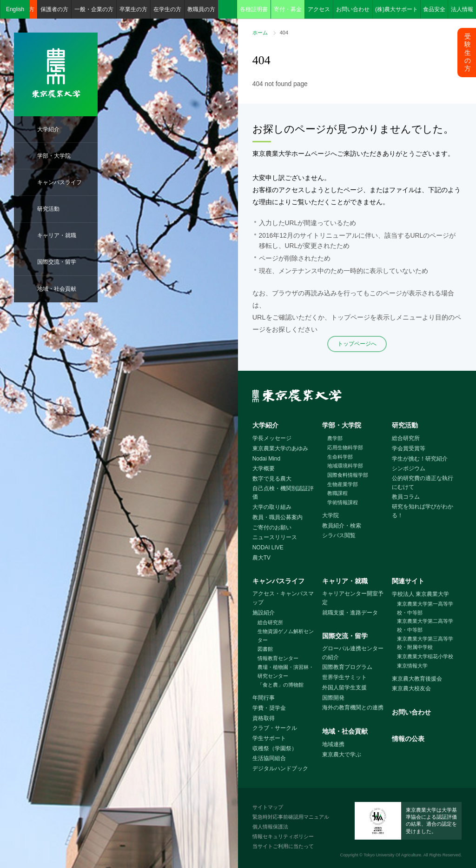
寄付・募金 (288, 9)
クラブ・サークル (275, 728)
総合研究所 (406, 438)
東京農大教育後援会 (417, 679)
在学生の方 (167, 9)
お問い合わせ (353, 9)
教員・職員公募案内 (278, 517)
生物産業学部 (343, 484)
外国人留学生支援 (344, 688)
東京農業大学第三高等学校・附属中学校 (425, 643)
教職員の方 (201, 9)
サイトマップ (268, 807)
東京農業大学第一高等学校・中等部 (425, 608)
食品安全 (434, 9)
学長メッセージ (272, 438)
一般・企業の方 (94, 9)
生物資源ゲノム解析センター (286, 636)
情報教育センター (278, 658)
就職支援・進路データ (350, 613)
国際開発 (333, 698)
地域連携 (333, 744)
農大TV (261, 558)
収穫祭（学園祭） (275, 748)
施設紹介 (264, 613)
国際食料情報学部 (348, 475)
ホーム (260, 33)
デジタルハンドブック (280, 768)
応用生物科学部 (345, 447)
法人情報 (462, 9)
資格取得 (264, 718)
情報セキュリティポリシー (283, 836)
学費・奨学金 (269, 708)
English (15, 9)
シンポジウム (409, 468)
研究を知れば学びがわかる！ (423, 511)
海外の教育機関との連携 (353, 708)
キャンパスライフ (59, 182)
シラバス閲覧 (339, 535)
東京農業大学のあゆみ (280, 448)
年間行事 (264, 698)
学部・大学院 (54, 156)
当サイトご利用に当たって (283, 846)
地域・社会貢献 (57, 289)
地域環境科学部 (345, 466)
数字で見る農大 (272, 479)
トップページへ (357, 344)
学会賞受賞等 (409, 448)
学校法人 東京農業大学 (420, 594)
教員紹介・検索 (342, 526)
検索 (227, 9)
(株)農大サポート (397, 9)
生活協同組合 (269, 758)
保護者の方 (54, 9)
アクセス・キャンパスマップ (283, 598)
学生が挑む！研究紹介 (420, 459)
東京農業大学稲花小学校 (425, 656)
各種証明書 (254, 9)
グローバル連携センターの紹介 (353, 653)
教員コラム (406, 497)
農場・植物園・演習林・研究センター (286, 671)
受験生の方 (468, 52)
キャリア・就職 (57, 235)
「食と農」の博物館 (281, 685)
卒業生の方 (133, 9)
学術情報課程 (343, 502)
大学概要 (264, 468)
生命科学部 (340, 457)
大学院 (331, 515)
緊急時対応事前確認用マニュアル (291, 817)
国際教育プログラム (347, 667)
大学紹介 (48, 129)
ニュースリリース (275, 537)
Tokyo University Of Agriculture (392, 855)
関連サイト (408, 581)
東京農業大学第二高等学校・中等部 (425, 625)
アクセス (319, 9)
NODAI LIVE (268, 548)
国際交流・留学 (57, 262)
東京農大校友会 (411, 688)
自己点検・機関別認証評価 (283, 493)
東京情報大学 (412, 666)
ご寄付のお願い (272, 527)
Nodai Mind (266, 459)
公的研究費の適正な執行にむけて (423, 483)
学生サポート (269, 738)
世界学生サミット (344, 677)
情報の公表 (408, 739)
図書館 (265, 649)
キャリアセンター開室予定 (353, 598)
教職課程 (337, 493)
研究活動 (48, 209)
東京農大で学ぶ (342, 754)
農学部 (335, 438)
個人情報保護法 (270, 827)
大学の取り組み (272, 507)
